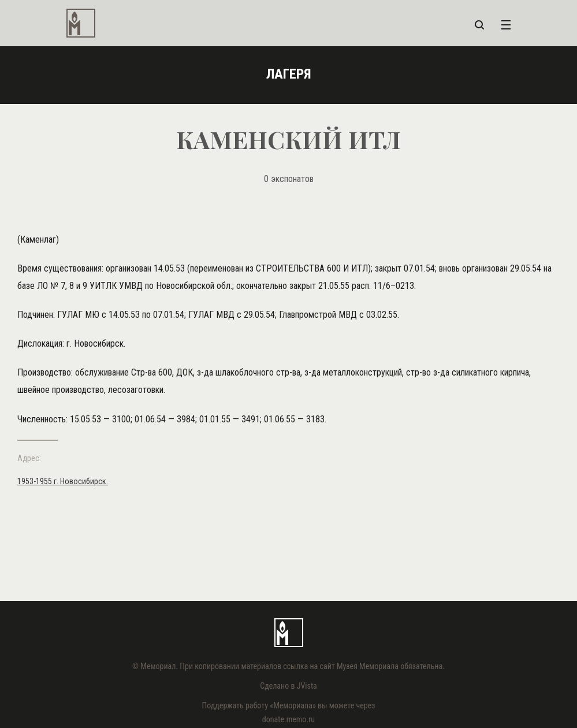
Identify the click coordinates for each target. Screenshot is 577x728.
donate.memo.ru (288, 719)
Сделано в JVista (288, 686)
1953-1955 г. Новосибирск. (63, 481)
